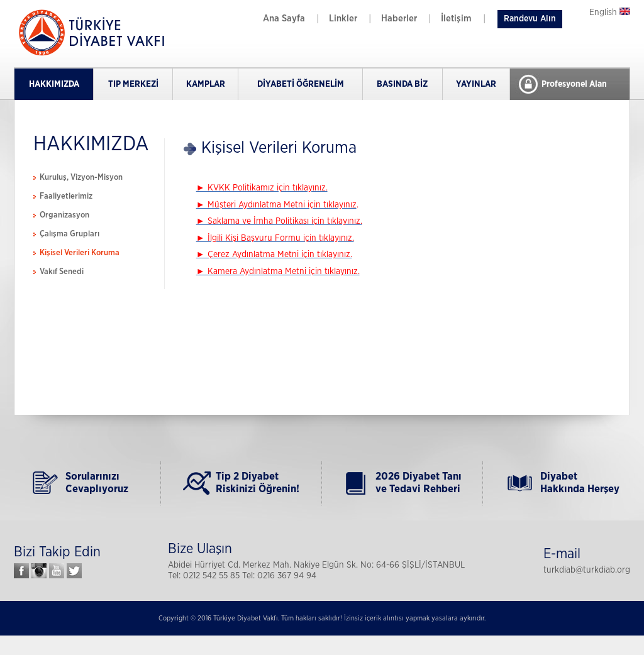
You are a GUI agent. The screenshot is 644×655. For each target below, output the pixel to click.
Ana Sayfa (284, 19)
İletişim (456, 19)
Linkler (343, 19)
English (610, 13)
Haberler (399, 19)
